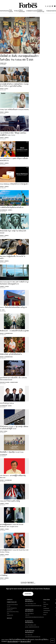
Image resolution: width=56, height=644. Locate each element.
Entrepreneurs (8, 333)
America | (2, 287)
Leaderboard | (4, 210)
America (7, 112)
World (7, 287)
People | (2, 333)
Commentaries (14, 382)
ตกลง (52, 641)
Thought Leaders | (5, 382)
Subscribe (28, 594)
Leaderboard (4, 455)
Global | (2, 480)
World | (2, 89)
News (3, 310)
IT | (1, 310)
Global (6, 89)
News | (2, 431)
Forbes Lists (3, 63)
